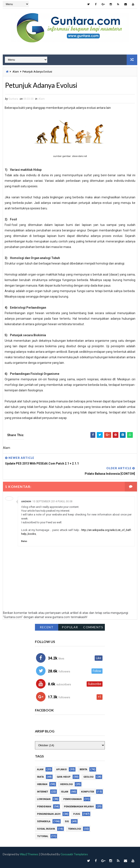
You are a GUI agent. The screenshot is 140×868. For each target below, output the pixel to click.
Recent (47, 627)
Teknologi (74, 829)
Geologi (88, 777)
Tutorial (43, 836)
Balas (24, 541)
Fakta (40, 777)
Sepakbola (44, 821)
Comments (93, 627)
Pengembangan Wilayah (79, 807)
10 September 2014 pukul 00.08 (52, 501)
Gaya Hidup (64, 777)
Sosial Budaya (46, 829)
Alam (16, 72)
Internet (43, 792)
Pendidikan (44, 807)
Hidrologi (66, 784)
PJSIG (77, 814)
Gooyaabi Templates (74, 854)
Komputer (88, 792)
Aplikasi (62, 769)
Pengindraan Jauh (49, 814)
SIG (67, 821)
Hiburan (42, 784)
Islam (65, 792)
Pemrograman (72, 799)
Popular (70, 627)
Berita (83, 769)
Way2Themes (29, 854)
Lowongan (44, 799)
